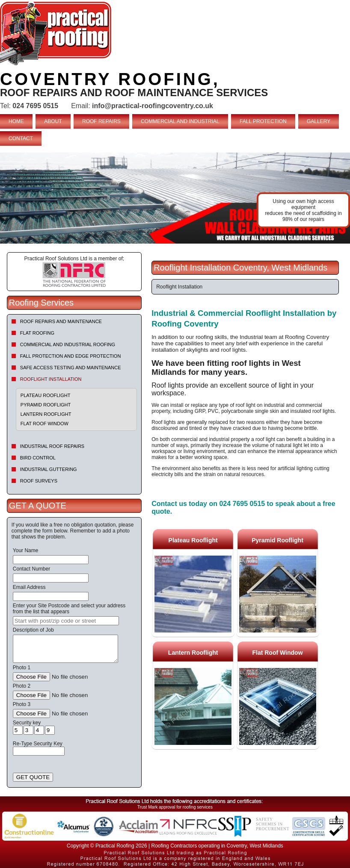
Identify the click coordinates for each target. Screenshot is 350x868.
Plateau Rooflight (46, 395)
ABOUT (53, 121)
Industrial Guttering (49, 469)
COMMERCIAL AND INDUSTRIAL (180, 121)
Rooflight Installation (51, 379)
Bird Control (38, 458)
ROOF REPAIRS (101, 121)
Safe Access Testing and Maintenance (71, 368)
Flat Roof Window (44, 424)
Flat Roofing (37, 333)
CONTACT (21, 138)
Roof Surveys (39, 481)
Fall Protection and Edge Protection (71, 356)
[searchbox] (66, 621)
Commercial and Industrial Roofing (68, 344)
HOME (16, 121)
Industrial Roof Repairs (52, 446)
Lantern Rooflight (46, 414)
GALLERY (319, 121)
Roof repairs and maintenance (61, 321)
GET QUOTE (33, 777)
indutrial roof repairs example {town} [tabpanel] (175, 198)
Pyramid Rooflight (46, 405)
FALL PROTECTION (263, 121)
